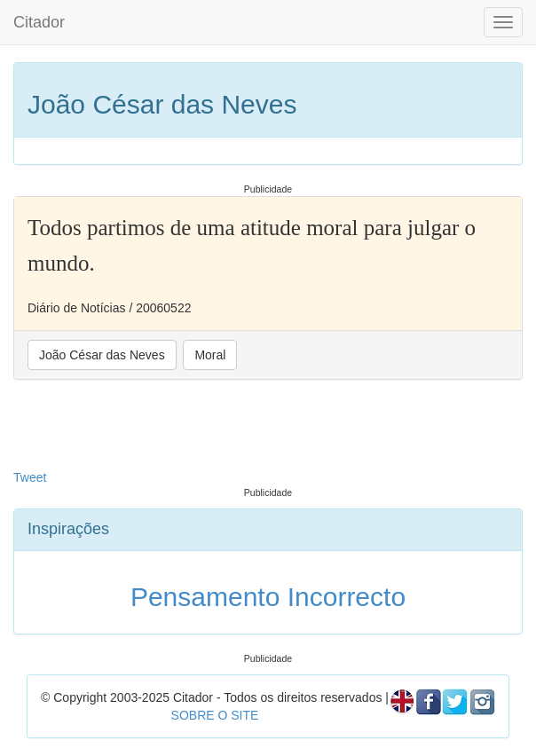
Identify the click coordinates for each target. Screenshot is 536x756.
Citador (39, 22)
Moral (210, 355)
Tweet (30, 477)
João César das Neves (102, 355)
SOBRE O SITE (215, 715)
